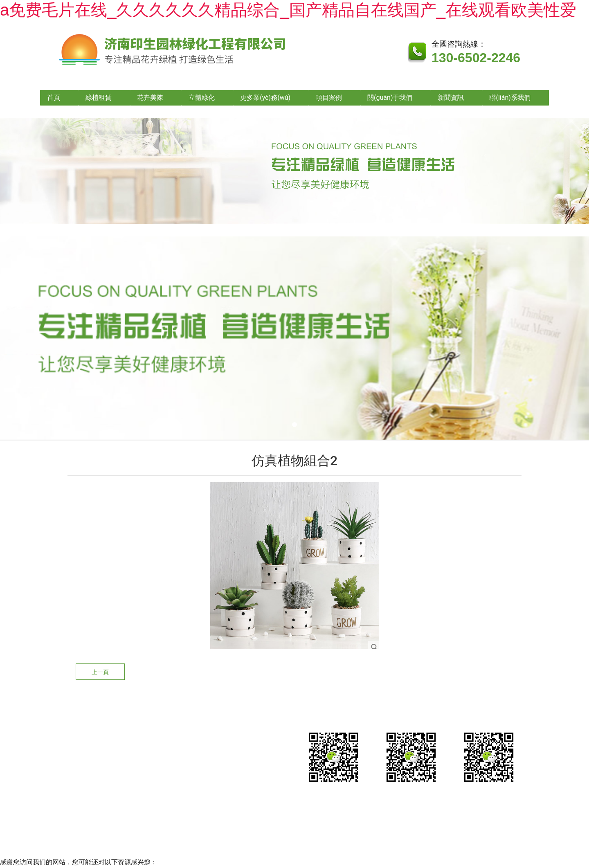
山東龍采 (497, 815)
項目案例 (329, 98)
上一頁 (100, 672)
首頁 (54, 98)
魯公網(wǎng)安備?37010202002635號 (374, 815)
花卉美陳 (150, 98)
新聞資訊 (451, 98)
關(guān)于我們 (390, 98)
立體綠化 (202, 98)
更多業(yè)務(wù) (265, 98)
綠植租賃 (99, 98)
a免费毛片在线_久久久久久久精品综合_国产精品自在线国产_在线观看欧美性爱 (288, 10)
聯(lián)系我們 (510, 98)
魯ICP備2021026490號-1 (262, 815)
